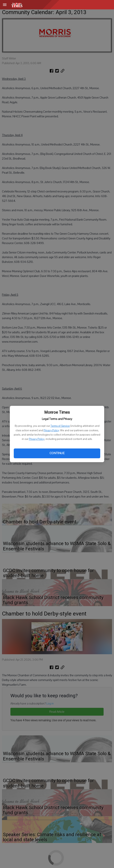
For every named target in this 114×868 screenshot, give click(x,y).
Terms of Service (60, 426)
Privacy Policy (51, 430)
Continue (57, 453)
